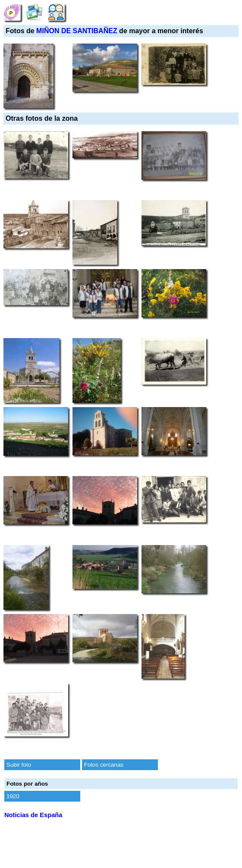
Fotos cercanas (104, 765)
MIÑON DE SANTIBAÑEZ (77, 31)
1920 (13, 796)
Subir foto (19, 765)
